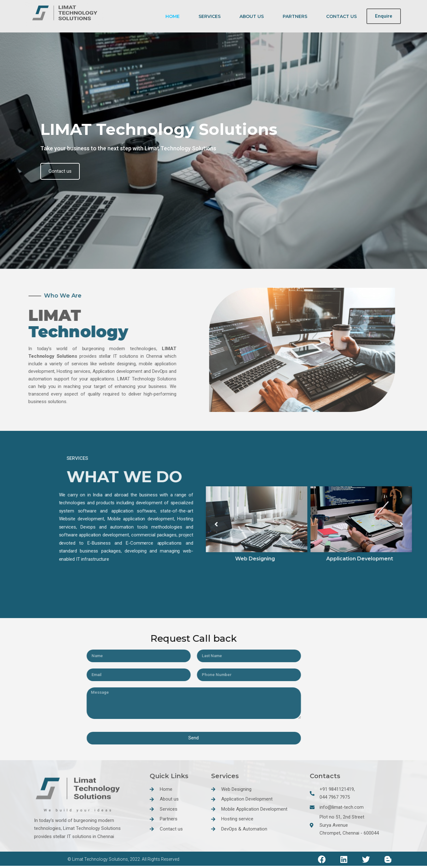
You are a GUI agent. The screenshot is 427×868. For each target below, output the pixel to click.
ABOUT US (252, 16)
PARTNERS (295, 16)
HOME (173, 16)
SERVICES (210, 16)
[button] (384, 16)
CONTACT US (341, 16)
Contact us (62, 171)
